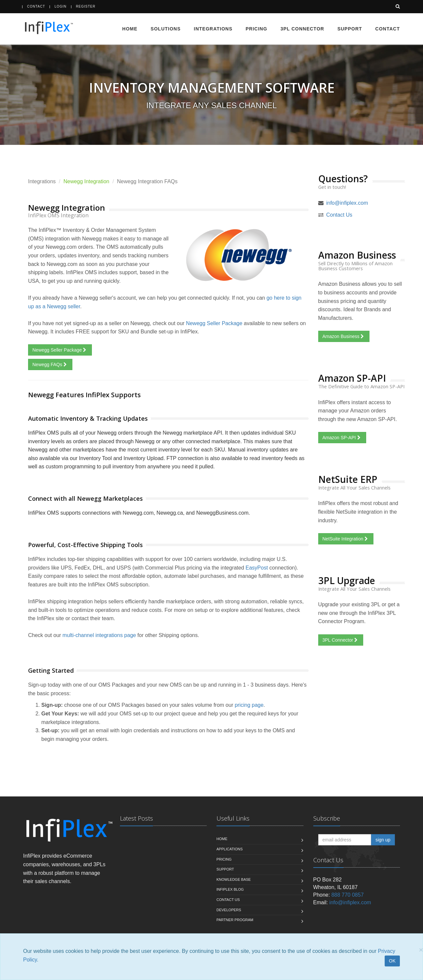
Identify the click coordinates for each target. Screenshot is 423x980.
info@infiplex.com (347, 203)
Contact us (228, 900)
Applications (230, 849)
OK (392, 961)
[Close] (421, 950)
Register (86, 6)
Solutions (166, 29)
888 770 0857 (348, 895)
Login (60, 6)
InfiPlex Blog (230, 889)
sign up (383, 840)
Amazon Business (344, 336)
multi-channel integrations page (99, 635)
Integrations (213, 29)
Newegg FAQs (50, 364)
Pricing (256, 29)
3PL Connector (302, 29)
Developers (229, 910)
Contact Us (339, 215)
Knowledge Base (234, 879)
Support (350, 29)
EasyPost (257, 568)
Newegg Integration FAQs (147, 181)
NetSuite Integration (346, 539)
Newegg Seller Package (214, 323)
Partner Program (235, 920)
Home (130, 29)
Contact (36, 6)
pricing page (249, 705)
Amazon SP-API (342, 438)
